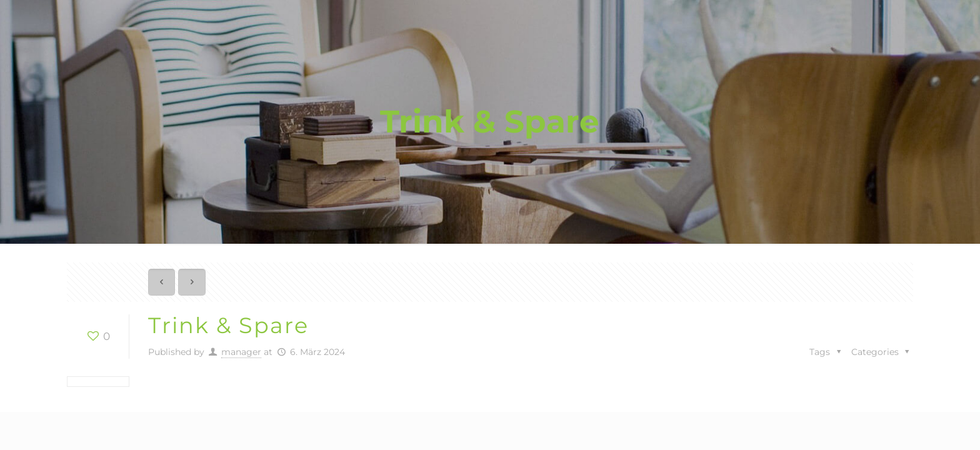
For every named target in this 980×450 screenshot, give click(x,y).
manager (241, 352)
